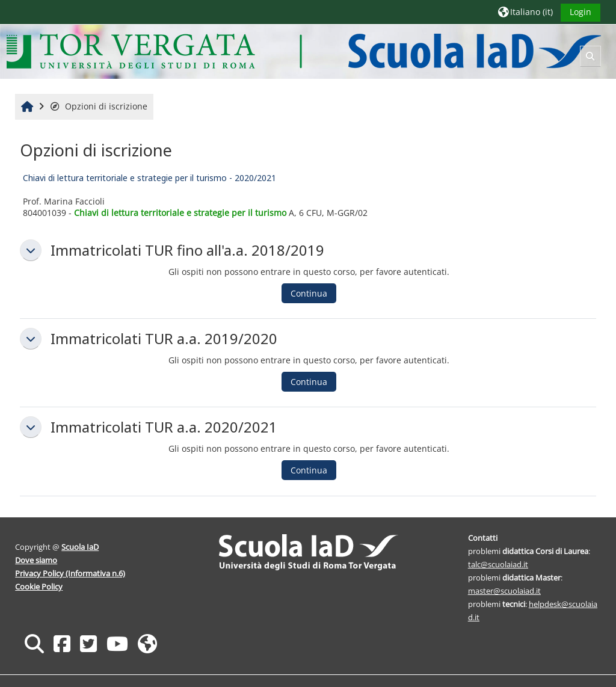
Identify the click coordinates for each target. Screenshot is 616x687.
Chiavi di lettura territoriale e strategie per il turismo (180, 213)
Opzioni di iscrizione (98, 106)
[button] (525, 12)
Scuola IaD (80, 547)
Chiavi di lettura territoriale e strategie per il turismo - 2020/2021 (149, 178)
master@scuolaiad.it (504, 591)
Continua (309, 293)
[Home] (303, 51)
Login (581, 12)
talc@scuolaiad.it (498, 564)
